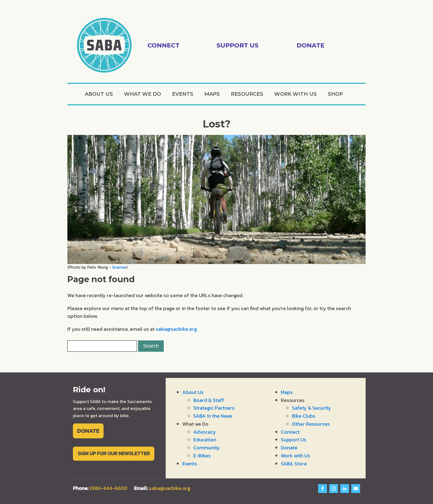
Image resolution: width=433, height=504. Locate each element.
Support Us (294, 440)
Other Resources (311, 424)
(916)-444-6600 (108, 488)
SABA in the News (213, 416)
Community (207, 448)
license (119, 267)
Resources (247, 94)
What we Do (142, 94)
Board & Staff (209, 400)
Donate (289, 448)
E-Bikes (202, 456)
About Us (99, 94)
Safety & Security (311, 408)
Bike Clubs (304, 416)
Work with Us (295, 94)
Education (205, 440)
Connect (290, 432)
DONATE (88, 431)
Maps (212, 94)
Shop (335, 94)
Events (183, 94)
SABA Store (294, 464)
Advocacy (205, 432)
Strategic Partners (214, 408)
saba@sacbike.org (176, 329)
